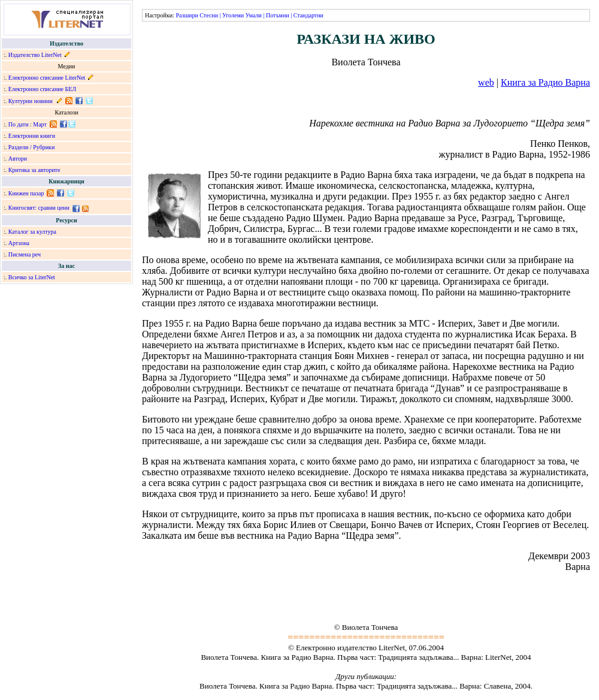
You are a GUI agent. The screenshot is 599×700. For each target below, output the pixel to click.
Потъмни (278, 15)
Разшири (187, 15)
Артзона (19, 243)
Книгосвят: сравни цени (39, 208)
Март (40, 124)
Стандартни (308, 15)
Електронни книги (32, 136)
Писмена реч (25, 254)
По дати (19, 124)
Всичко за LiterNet (32, 277)
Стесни (209, 15)
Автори (18, 159)
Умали (254, 15)
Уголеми (233, 15)
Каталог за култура (32, 232)
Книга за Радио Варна (545, 82)
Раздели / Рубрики (32, 147)
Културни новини (31, 101)
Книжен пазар (26, 193)
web (486, 82)
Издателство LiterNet (35, 55)
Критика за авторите (34, 170)
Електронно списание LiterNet (47, 78)
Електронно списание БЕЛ (42, 89)
